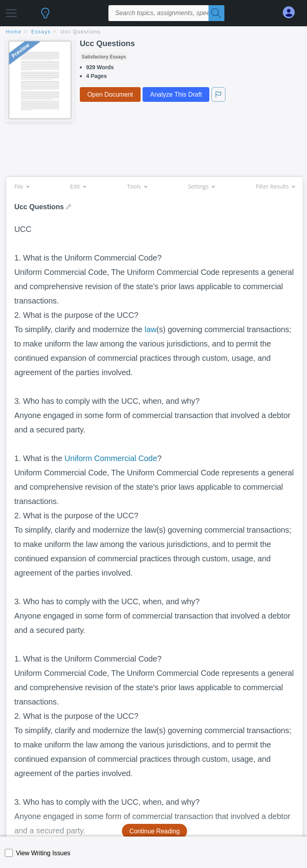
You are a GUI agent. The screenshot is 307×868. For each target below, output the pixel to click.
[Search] (216, 13)
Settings (201, 186)
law (151, 329)
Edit (78, 186)
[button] (11, 11)
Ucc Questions (81, 32)
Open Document (110, 94)
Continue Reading (155, 831)
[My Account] (292, 13)
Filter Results (275, 186)
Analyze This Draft (176, 94)
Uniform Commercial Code (111, 458)
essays (41, 32)
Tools (137, 186)
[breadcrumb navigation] (153, 32)
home (14, 32)
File (22, 186)
